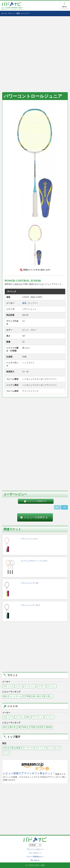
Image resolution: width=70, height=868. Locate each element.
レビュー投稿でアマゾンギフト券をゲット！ (29, 773)
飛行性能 (22, 727)
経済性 (40, 727)
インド (6, 753)
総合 (5, 696)
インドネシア (54, 748)
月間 (64, 507)
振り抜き (37, 696)
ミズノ (19, 686)
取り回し (48, 696)
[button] (35, 163)
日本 (5, 748)
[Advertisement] (35, 53)
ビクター (41, 686)
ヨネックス (8, 686)
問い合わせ (35, 860)
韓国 (18, 748)
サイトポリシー (35, 853)
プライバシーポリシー (35, 849)
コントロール (16, 696)
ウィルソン (29, 686)
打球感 (27, 696)
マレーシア (40, 748)
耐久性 (13, 727)
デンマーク (28, 748)
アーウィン (38, 717)
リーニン (52, 686)
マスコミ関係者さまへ (35, 857)
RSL (28, 717)
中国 (12, 748)
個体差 (49, 727)
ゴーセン (20, 717)
